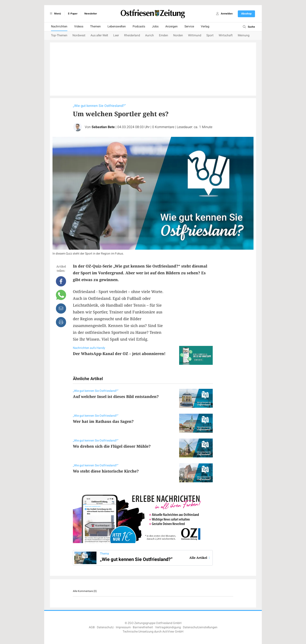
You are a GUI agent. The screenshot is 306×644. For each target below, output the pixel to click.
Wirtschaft (226, 35)
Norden (178, 35)
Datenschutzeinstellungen (200, 627)
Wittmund (195, 35)
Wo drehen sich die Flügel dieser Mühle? (112, 446)
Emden (164, 35)
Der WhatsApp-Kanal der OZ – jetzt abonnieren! (119, 354)
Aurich (149, 35)
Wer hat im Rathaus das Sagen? (103, 421)
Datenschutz (105, 627)
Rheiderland (132, 35)
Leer (116, 35)
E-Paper (73, 14)
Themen (95, 26)
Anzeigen (171, 26)
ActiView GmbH (173, 632)
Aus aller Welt (99, 35)
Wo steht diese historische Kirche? (106, 471)
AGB (92, 627)
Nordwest (79, 35)
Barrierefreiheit (143, 627)
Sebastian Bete (103, 127)
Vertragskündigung (168, 627)
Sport (210, 35)
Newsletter (91, 14)
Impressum (123, 627)
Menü (55, 14)
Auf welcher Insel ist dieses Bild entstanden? (116, 396)
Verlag (205, 26)
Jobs (155, 26)
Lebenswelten (117, 26)
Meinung (244, 35)
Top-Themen (59, 35)
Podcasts (139, 26)
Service (189, 26)
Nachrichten (59, 26)
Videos (79, 26)
